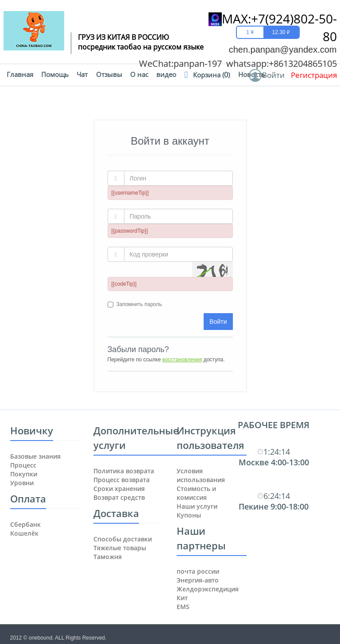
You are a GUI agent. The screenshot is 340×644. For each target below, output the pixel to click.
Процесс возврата (122, 480)
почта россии (198, 571)
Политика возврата (124, 471)
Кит (182, 598)
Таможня (108, 557)
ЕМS (183, 607)
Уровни (22, 483)
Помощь (55, 75)
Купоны (189, 515)
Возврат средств (119, 497)
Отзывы (109, 75)
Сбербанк (25, 524)
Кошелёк (24, 533)
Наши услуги (197, 506)
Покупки (24, 474)
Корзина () (211, 75)
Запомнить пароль (139, 304)
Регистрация (314, 75)
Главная (20, 75)
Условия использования (201, 475)
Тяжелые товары (120, 548)
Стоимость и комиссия (196, 493)
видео (166, 75)
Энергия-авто (198, 580)
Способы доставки (123, 539)
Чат (82, 75)
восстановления (182, 360)
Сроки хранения (119, 489)
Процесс (23, 465)
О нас (139, 75)
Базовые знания (35, 456)
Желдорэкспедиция (208, 589)
